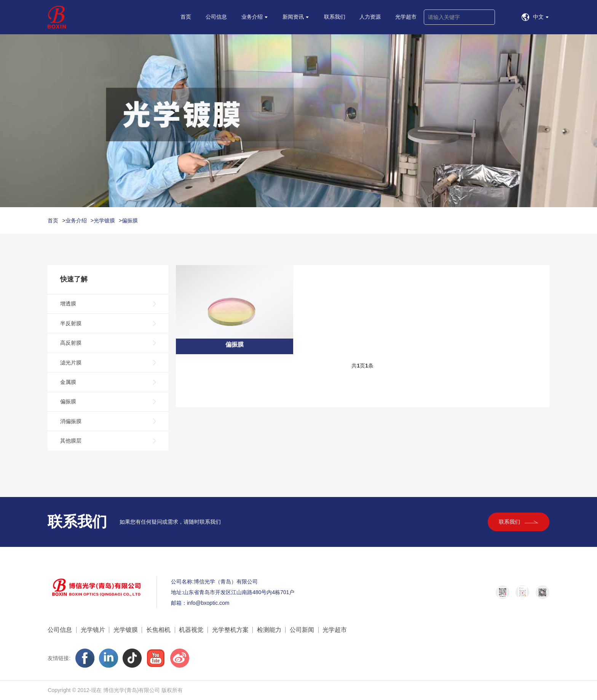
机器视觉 (191, 630)
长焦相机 (158, 630)
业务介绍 (76, 221)
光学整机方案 (230, 630)
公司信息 (60, 630)
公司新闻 (302, 630)
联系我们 (519, 522)
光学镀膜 (104, 221)
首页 (53, 221)
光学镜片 (93, 630)
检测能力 (269, 630)
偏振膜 (130, 221)
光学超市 (335, 630)
